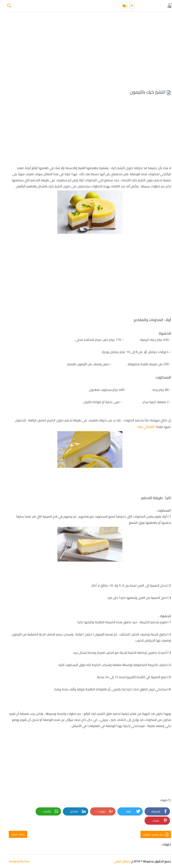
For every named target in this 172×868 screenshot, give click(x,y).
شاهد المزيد (14, 834)
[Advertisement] (86, 51)
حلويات (162, 800)
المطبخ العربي (118, 861)
